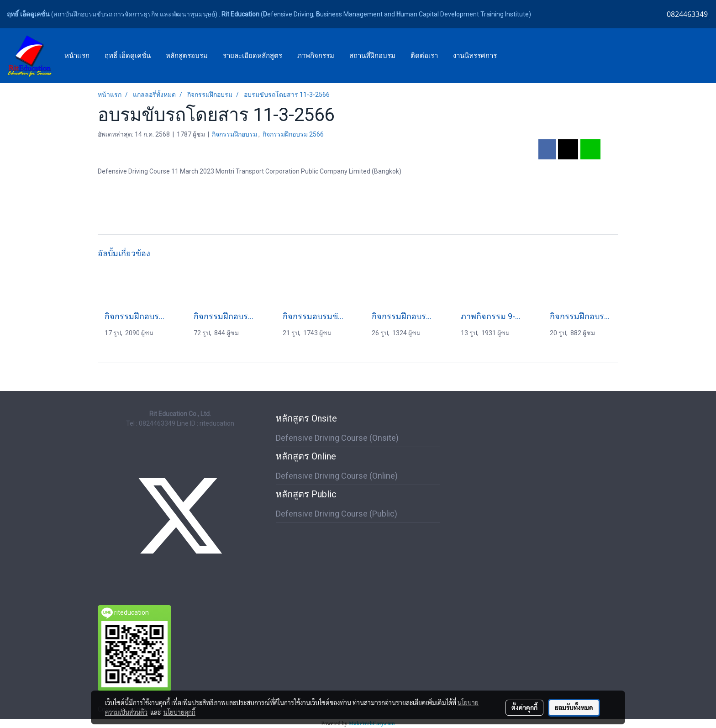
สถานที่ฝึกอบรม (372, 56)
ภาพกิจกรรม (316, 56)
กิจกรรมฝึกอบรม (235, 134)
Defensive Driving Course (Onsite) (337, 438)
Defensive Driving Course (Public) (337, 514)
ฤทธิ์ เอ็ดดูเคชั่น (128, 56)
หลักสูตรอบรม (187, 56)
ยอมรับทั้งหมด (574, 707)
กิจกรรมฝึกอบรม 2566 (293, 134)
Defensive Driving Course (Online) (337, 476)
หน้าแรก (77, 56)
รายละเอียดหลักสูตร (253, 56)
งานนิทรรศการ (475, 56)
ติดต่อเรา (424, 56)
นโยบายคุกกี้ (179, 712)
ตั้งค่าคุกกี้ (524, 707)
